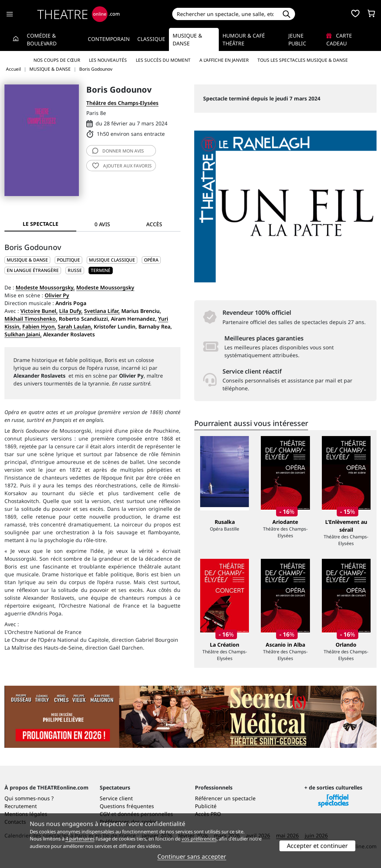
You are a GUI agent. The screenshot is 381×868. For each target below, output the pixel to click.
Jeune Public (297, 39)
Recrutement (21, 806)
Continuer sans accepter (192, 856)
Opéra (151, 260)
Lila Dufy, (71, 311)
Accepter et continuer (317, 846)
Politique (68, 260)
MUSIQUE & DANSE (27, 260)
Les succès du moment (163, 60)
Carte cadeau (339, 39)
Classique (151, 39)
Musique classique (112, 260)
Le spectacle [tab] (41, 224)
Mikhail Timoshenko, (31, 319)
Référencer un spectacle (225, 798)
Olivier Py (57, 295)
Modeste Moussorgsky (105, 287)
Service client (116, 798)
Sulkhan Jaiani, (23, 334)
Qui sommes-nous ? (29, 798)
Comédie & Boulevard (42, 39)
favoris (122, 166)
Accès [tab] (154, 224)
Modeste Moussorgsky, (45, 287)
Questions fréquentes (127, 806)
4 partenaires (80, 839)
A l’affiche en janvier (224, 60)
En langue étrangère (33, 270)
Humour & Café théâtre (244, 39)
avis (118, 151)
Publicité (206, 806)
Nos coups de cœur (57, 60)
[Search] (225, 14)
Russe (75, 270)
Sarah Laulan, (75, 326)
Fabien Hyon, (39, 326)
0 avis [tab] (102, 224)
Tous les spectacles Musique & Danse (303, 60)
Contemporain (109, 39)
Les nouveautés (108, 60)
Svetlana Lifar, (102, 311)
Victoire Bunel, (39, 311)
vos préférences (199, 839)
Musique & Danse (187, 39)
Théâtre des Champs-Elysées (122, 103)
